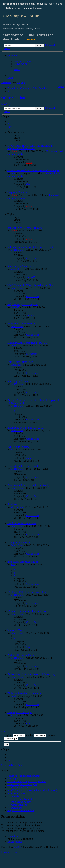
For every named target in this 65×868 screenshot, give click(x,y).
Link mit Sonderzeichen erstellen (24, 466)
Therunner (16, 365)
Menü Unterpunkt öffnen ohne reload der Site (30, 285)
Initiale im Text (15, 630)
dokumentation (41, 35)
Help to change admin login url (23, 304)
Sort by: (36, 735)
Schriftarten (13, 504)
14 (19, 83)
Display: (14, 735)
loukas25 (15, 269)
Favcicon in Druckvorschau (21, 324)
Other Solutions (14, 98)
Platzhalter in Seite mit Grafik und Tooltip (28, 485)
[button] (10, 127)
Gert (13, 173)
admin (14, 151)
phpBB (17, 847)
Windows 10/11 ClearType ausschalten (27, 592)
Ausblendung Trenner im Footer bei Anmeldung (31, 674)
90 (25, 83)
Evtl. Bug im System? (18, 447)
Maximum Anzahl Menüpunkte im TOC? (28, 343)
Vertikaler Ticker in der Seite (22, 523)
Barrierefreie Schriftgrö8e (20, 362)
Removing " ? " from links (21, 266)
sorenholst (16, 346)
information (13, 35)
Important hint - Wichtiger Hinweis (25, 228)
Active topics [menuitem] (6, 83)
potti (13, 450)
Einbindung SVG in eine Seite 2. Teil (26, 428)
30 (22, 83)
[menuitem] (23, 61)
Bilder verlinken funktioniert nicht (24, 693)
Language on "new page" (20, 712)
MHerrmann (17, 507)
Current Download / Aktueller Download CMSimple (33, 170)
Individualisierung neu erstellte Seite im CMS (30, 247)
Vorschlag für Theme (18, 381)
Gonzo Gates (17, 250)
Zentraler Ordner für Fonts (21, 655)
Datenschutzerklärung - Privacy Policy (21, 29)
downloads (11, 39)
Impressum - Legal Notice (15, 24)
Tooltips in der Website (19, 543)
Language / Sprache (17, 192)
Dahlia (14, 696)
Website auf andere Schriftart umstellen (27, 611)
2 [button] (8, 124)
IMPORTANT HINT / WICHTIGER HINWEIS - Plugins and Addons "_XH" (32, 147)
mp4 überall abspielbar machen (23, 562)
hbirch (14, 715)
